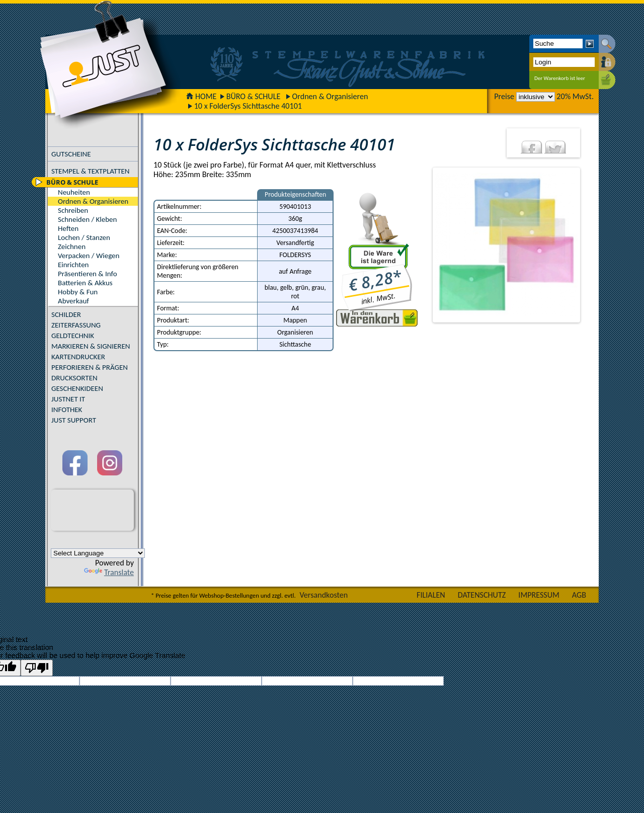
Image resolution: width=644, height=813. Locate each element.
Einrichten (73, 265)
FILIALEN (431, 595)
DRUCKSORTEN (74, 378)
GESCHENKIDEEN (77, 388)
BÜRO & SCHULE (254, 96)
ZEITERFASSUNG (76, 325)
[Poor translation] (37, 668)
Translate (109, 572)
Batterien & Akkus (85, 283)
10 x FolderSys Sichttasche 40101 (248, 106)
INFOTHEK (67, 410)
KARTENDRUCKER (78, 357)
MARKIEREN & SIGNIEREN (91, 346)
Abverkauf (73, 301)
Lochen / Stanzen (84, 237)
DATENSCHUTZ (482, 595)
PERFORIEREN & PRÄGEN (90, 367)
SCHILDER (66, 314)
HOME (201, 96)
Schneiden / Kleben (87, 219)
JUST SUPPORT (74, 420)
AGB (579, 595)
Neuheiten (74, 192)
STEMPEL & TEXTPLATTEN (90, 171)
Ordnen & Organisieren (330, 96)
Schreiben (73, 210)
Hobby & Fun (78, 292)
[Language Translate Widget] (98, 553)
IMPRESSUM (539, 595)
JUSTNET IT (68, 399)
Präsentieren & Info (88, 274)
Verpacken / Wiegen (89, 256)
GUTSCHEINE (71, 154)
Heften (68, 228)
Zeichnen (72, 247)
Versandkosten (324, 595)
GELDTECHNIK (73, 336)
